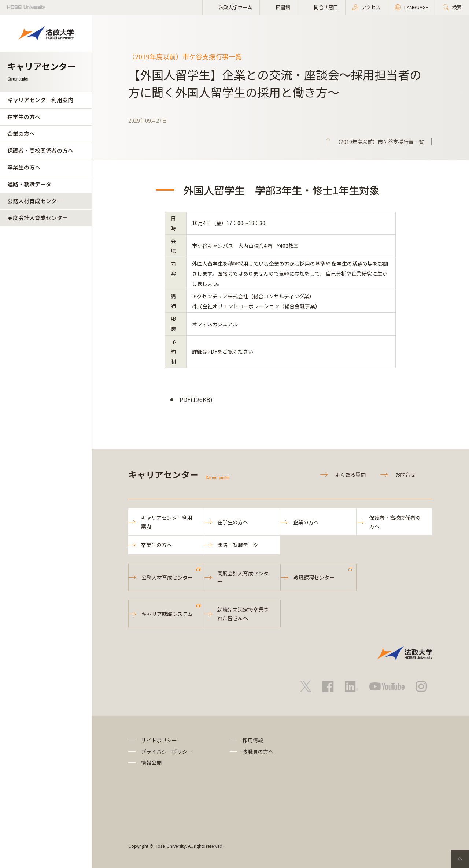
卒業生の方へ (24, 167)
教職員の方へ (258, 752)
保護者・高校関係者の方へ (40, 150)
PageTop (460, 859)
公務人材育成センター (35, 201)
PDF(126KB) (196, 399)
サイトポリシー (159, 740)
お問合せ (405, 474)
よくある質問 (350, 474)
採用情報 (253, 740)
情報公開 (151, 763)
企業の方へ (21, 133)
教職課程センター (314, 577)
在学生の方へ (24, 117)
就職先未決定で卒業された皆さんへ (243, 614)
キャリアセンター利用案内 (40, 100)
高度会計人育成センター (38, 218)
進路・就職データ (29, 184)
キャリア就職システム (167, 614)
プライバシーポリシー (167, 752)
